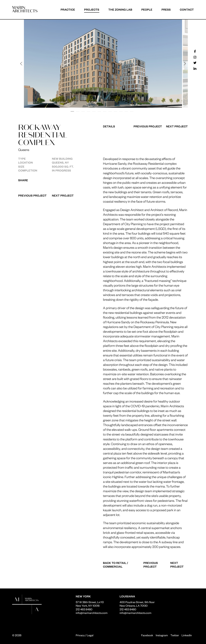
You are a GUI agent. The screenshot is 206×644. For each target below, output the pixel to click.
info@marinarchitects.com (92, 613)
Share (23, 180)
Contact (187, 10)
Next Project (63, 195)
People (147, 10)
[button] (62, 64)
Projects (92, 10)
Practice (68, 10)
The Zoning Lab (120, 10)
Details (109, 126)
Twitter (175, 635)
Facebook (147, 635)
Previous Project (32, 195)
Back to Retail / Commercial (116, 565)
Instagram (162, 635)
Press (166, 10)
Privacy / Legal (85, 635)
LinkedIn (187, 635)
